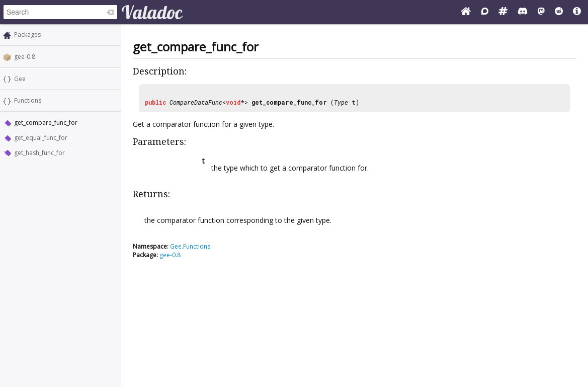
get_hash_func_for (39, 153)
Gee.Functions (190, 246)
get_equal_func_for (41, 138)
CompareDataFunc (196, 102)
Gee (20, 79)
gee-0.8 (25, 57)
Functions (28, 100)
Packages (27, 34)
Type (341, 102)
